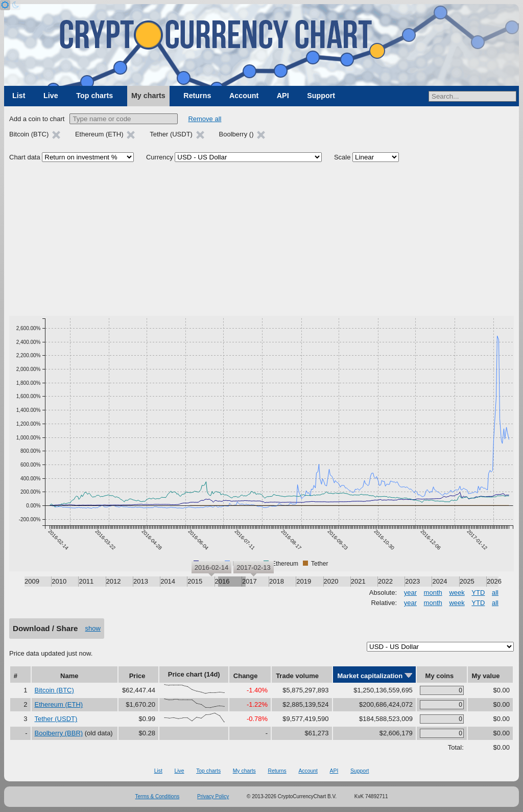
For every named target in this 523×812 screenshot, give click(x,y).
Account (244, 96)
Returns (197, 96)
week (457, 593)
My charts (148, 96)
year (410, 593)
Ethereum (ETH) (59, 704)
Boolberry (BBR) (59, 733)
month (433, 593)
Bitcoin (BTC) (54, 690)
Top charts (94, 96)
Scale (342, 157)
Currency (160, 157)
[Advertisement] (261, 239)
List (19, 96)
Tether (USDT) (56, 719)
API (283, 96)
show (93, 628)
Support (321, 96)
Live (51, 96)
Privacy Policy (213, 796)
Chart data (25, 157)
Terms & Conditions (158, 796)
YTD (478, 593)
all (495, 593)
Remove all (205, 119)
